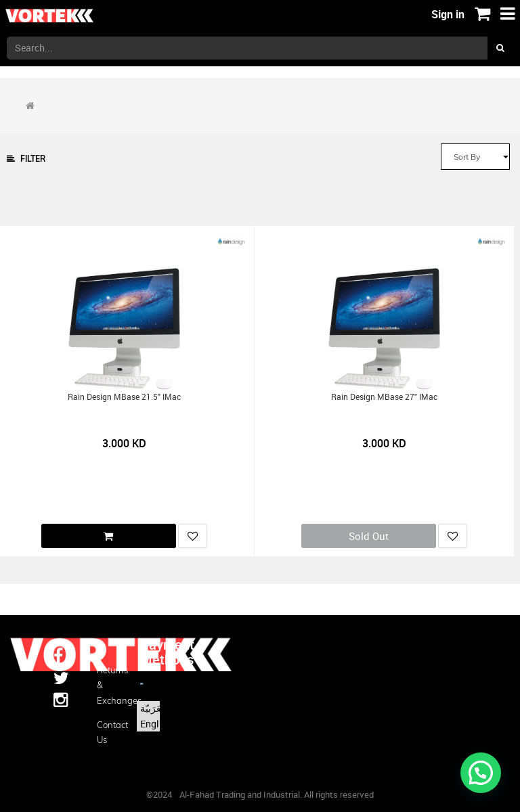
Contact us (108, 732)
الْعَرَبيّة (153, 708)
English (156, 724)
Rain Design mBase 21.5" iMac (124, 397)
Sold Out (369, 536)
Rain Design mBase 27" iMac (384, 397)
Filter (26, 159)
